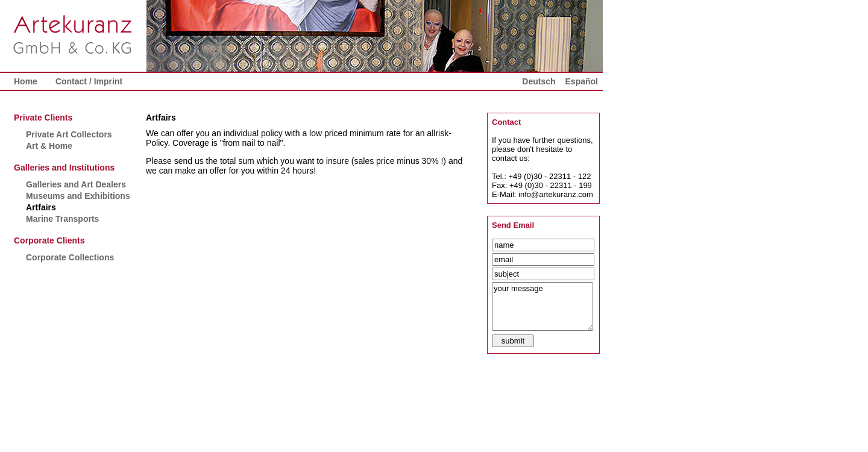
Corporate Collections (70, 257)
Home (26, 81)
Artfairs (41, 207)
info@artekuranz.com (556, 194)
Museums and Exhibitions (78, 196)
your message (542, 306)
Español (582, 81)
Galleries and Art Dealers (76, 184)
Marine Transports (62, 219)
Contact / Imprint (89, 81)
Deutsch (539, 81)
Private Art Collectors (69, 134)
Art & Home (49, 146)
